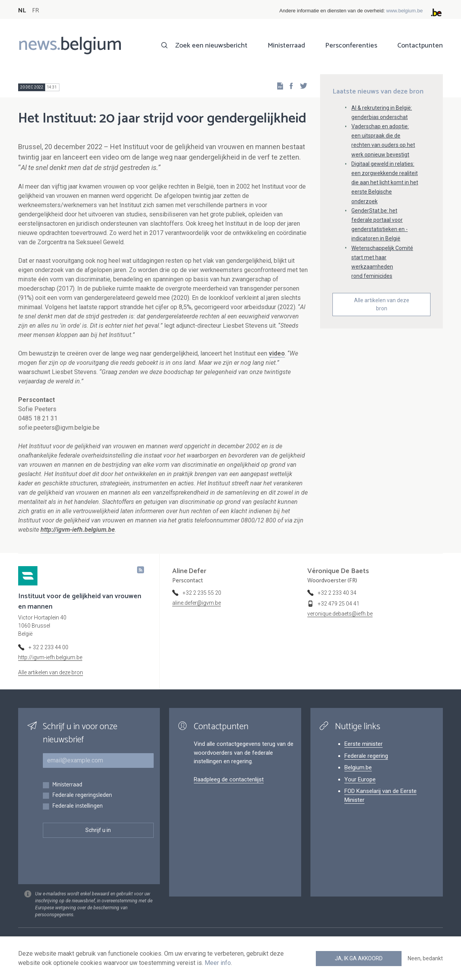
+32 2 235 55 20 (202, 593)
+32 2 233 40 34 (337, 593)
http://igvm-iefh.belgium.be (50, 657)
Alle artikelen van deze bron (382, 304)
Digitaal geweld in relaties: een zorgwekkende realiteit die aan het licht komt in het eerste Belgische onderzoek (385, 183)
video (277, 353)
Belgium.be (358, 767)
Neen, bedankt (425, 958)
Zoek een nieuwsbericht (211, 46)
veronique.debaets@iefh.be (340, 614)
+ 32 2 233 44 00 (48, 647)
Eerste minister (364, 744)
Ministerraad (286, 46)
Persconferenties (351, 46)
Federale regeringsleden (82, 795)
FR (36, 11)
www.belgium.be (404, 11)
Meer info (218, 963)
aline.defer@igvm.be (197, 603)
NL (22, 11)
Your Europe (360, 779)
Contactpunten (420, 46)
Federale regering (366, 756)
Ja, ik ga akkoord (359, 958)
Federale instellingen (77, 806)
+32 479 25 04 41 (339, 604)
